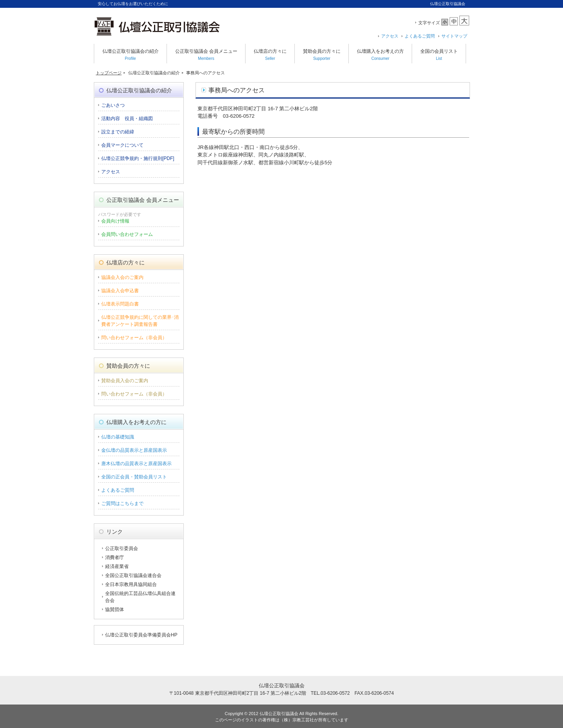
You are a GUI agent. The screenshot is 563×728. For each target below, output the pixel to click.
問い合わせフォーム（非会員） (134, 338)
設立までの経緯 (118, 132)
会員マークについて (122, 145)
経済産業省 (117, 566)
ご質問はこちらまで (122, 503)
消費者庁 (115, 557)
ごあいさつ (113, 105)
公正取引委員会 (122, 548)
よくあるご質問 (420, 36)
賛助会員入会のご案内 (125, 381)
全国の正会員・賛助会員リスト (134, 477)
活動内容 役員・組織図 (127, 119)
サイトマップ (454, 36)
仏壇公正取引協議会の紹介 (131, 55)
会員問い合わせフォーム (127, 234)
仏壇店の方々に (270, 55)
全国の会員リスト (439, 55)
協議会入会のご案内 (122, 277)
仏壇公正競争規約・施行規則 (138, 158)
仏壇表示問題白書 (120, 304)
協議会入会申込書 (120, 291)
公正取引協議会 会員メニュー (206, 55)
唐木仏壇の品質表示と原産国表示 (136, 464)
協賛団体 (115, 609)
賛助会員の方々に (322, 55)
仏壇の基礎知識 (118, 437)
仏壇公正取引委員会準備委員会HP (141, 635)
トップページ (109, 73)
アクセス (390, 36)
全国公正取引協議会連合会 (133, 575)
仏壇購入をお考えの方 (380, 55)
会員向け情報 (115, 221)
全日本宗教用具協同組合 (131, 584)
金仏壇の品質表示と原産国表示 (134, 450)
